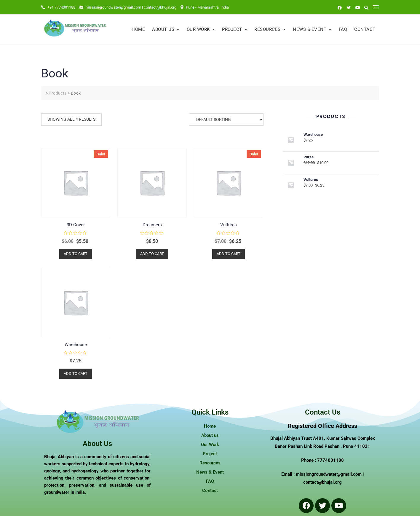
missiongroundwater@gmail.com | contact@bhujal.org (128, 7)
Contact (365, 29)
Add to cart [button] (76, 254)
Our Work (198, 29)
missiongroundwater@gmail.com (329, 474)
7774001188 (330, 460)
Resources (268, 29)
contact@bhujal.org (322, 482)
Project (232, 29)
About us (163, 29)
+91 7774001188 (58, 7)
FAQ (343, 29)
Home (138, 29)
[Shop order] (226, 120)
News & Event (310, 29)
